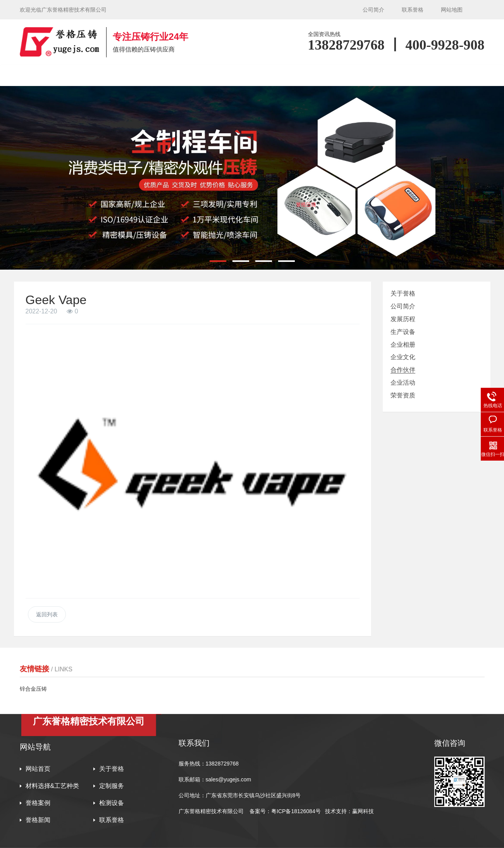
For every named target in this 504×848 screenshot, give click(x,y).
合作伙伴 (403, 370)
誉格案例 (284, 75)
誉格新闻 (38, 820)
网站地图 (452, 10)
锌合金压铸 (33, 689)
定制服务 (112, 786)
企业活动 (403, 383)
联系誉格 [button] (440, 75)
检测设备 (336, 75)
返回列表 (47, 614)
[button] (218, 261)
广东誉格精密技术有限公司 (211, 811)
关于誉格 (403, 293)
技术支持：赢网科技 (349, 811)
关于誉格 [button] (103, 75)
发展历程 (403, 319)
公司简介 (373, 10)
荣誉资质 (403, 395)
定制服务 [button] (232, 75)
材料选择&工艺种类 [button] (168, 75)
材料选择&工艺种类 (52, 786)
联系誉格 (413, 10)
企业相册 (403, 345)
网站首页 (52, 75)
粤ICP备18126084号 (297, 811)
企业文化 (403, 357)
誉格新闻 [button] (388, 75)
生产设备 (403, 332)
